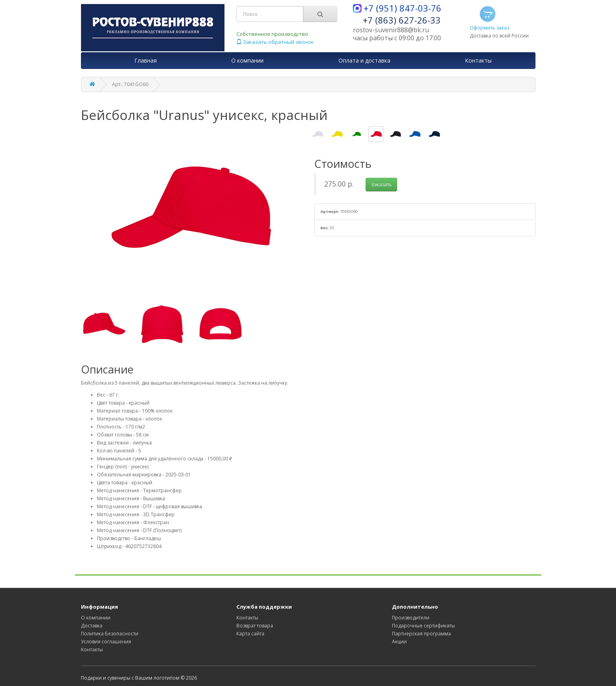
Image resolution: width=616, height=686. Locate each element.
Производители (411, 618)
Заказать (381, 184)
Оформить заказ (489, 18)
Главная (146, 60)
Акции (399, 642)
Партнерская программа (421, 634)
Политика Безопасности (110, 634)
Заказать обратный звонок (275, 42)
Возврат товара (255, 626)
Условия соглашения (106, 642)
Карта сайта (250, 634)
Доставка (92, 626)
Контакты (92, 650)
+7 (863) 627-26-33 (402, 20)
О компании (96, 618)
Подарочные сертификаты (423, 626)
